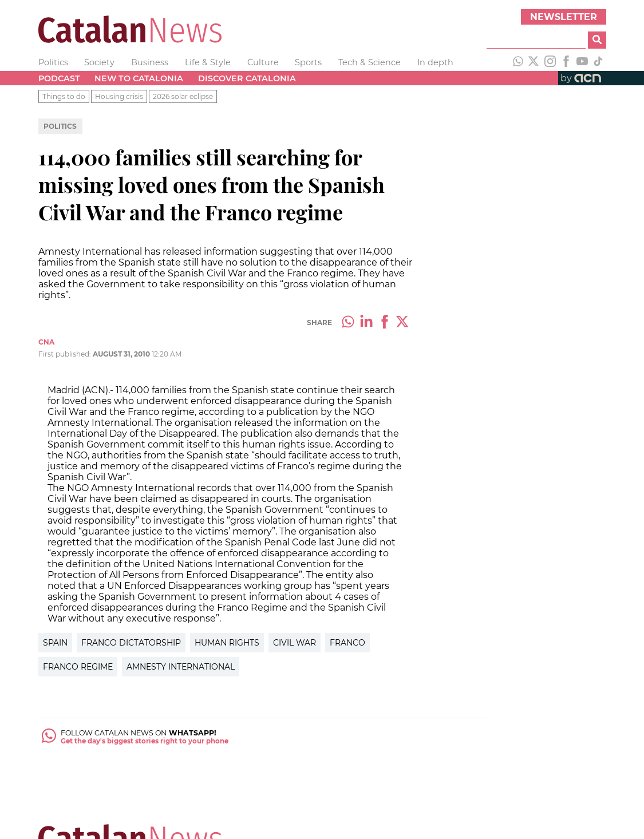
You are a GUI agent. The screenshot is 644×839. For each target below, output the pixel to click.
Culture (263, 62)
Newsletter (564, 17)
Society (99, 62)
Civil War (295, 643)
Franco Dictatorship (131, 643)
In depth (435, 62)
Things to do (64, 96)
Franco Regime (78, 667)
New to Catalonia (139, 78)
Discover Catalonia (247, 78)
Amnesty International (181, 667)
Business (150, 62)
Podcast (59, 78)
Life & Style (208, 62)
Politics (53, 62)
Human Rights (227, 643)
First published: (66, 354)
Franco (347, 643)
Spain (55, 643)
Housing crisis (119, 96)
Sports (308, 62)
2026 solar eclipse (183, 96)
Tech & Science (370, 62)
